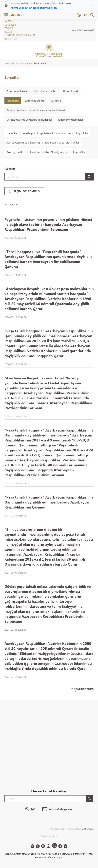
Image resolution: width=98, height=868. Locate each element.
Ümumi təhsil (71, 91)
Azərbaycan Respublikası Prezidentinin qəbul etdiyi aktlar (56, 133)
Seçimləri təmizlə (24, 191)
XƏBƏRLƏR (10, 25)
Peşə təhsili (40, 63)
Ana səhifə (11, 63)
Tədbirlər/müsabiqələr (70, 120)
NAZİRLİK (9, 21)
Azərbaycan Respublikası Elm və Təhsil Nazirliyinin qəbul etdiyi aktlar (46, 152)
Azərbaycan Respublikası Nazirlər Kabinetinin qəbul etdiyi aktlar (43, 142)
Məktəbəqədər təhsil (46, 91)
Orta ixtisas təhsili (35, 101)
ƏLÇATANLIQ (11, 39)
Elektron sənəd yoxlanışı (20, 35)
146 (30, 809)
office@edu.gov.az (57, 809)
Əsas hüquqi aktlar (17, 91)
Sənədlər (25, 63)
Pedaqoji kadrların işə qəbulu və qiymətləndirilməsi (36, 110)
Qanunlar (12, 133)
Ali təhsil (56, 101)
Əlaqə (8, 32)
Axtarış (10, 168)
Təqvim (9, 28)
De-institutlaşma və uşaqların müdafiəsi (29, 120)
